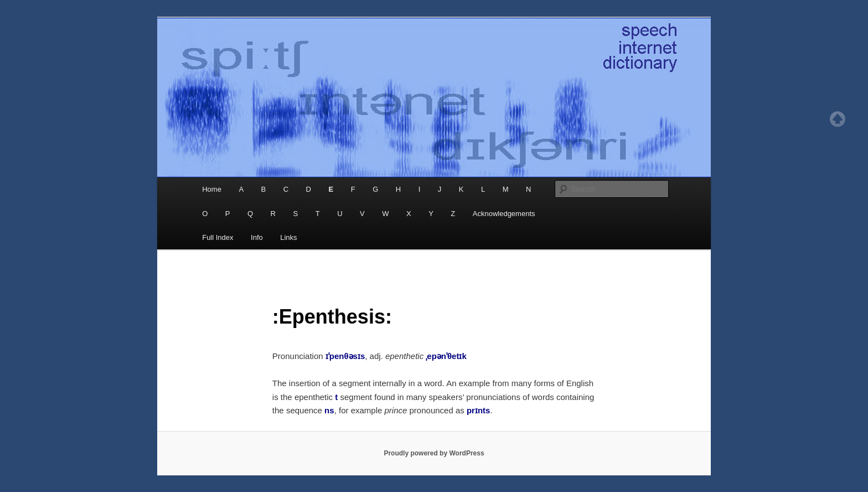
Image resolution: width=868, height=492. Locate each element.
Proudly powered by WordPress (434, 453)
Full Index (218, 237)
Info (257, 237)
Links (288, 237)
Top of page (838, 119)
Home (212, 189)
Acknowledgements (504, 214)
